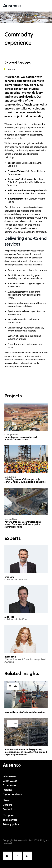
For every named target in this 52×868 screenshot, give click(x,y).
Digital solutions (12, 794)
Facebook (17, 860)
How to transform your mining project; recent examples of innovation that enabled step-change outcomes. (26, 752)
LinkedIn (27, 860)
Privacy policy (11, 824)
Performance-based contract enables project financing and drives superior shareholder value (23, 524)
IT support (9, 815)
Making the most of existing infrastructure (25, 712)
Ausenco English (12, 7)
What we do (10, 781)
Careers (7, 805)
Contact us (9, 809)
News (6, 800)
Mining (11, 69)
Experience (9, 785)
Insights (7, 790)
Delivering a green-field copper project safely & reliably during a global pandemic (25, 481)
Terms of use (10, 820)
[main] (26, 385)
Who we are (10, 777)
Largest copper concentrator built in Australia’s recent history (22, 438)
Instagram (7, 860)
